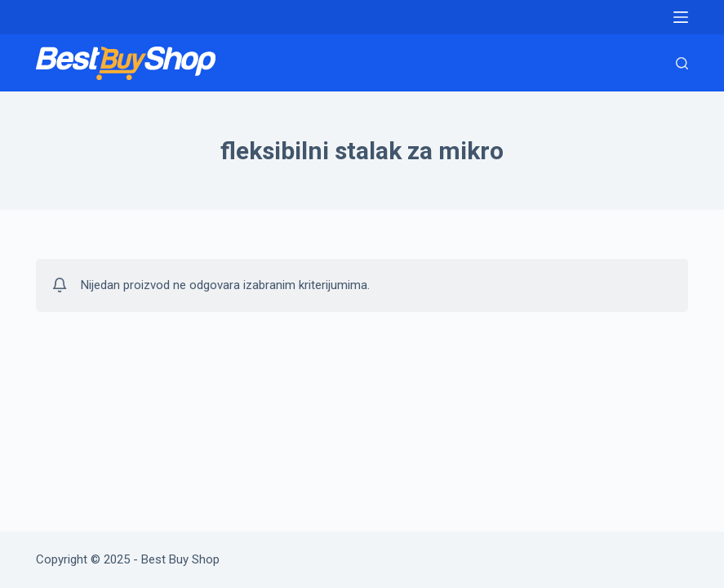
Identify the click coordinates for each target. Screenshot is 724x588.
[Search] (682, 63)
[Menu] (681, 17)
